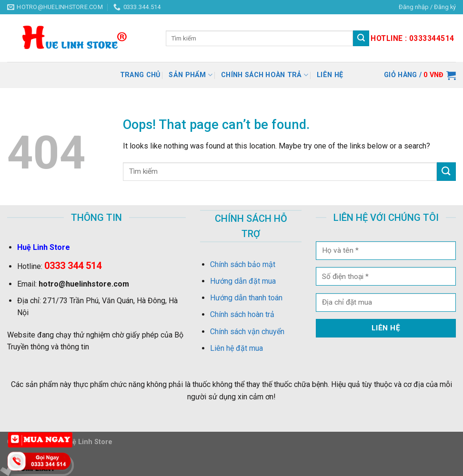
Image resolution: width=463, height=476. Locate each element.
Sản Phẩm (191, 75)
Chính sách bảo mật (243, 264)
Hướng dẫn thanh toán (246, 298)
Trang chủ (140, 75)
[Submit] (446, 172)
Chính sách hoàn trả (265, 75)
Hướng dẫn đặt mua (243, 281)
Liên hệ (330, 75)
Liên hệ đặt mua (237, 348)
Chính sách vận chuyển (247, 332)
